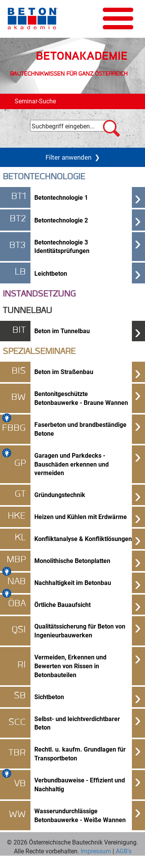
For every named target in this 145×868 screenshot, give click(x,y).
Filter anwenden (73, 157)
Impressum (96, 851)
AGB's (123, 851)
